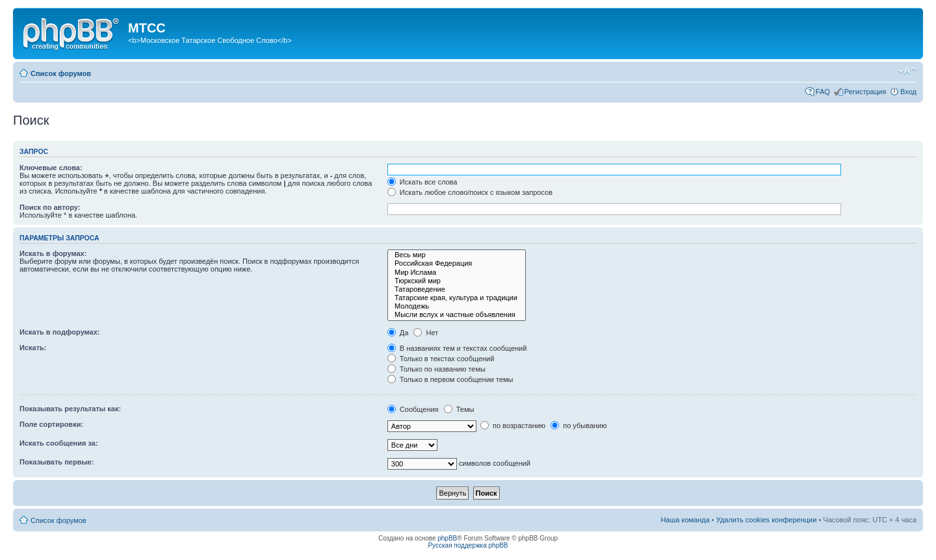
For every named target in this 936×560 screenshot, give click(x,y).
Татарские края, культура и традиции (457, 298)
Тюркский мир (457, 281)
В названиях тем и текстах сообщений (457, 348)
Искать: (33, 348)
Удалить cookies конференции (767, 520)
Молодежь (457, 306)
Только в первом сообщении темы (450, 379)
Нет (426, 333)
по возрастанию (513, 426)
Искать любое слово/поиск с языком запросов (470, 192)
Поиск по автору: (50, 207)
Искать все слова (422, 182)
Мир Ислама (457, 273)
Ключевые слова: (51, 168)
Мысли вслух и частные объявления (457, 315)
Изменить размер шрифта (907, 71)
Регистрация (865, 92)
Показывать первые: (57, 462)
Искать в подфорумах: (60, 332)
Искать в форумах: (53, 253)
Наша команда (685, 520)
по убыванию (578, 426)
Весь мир (457, 255)
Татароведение (457, 289)
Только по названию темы (436, 369)
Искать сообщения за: (59, 443)
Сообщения (413, 409)
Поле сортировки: (51, 424)
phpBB (447, 538)
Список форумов (61, 73)
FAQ (823, 92)
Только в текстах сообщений (441, 359)
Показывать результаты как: (70, 409)
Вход (908, 92)
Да (398, 333)
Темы (459, 409)
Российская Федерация (457, 263)
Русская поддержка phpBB (468, 545)
